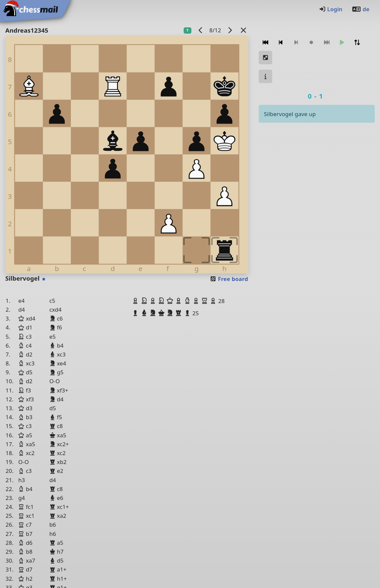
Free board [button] (229, 279)
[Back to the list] (243, 30)
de (361, 9)
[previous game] (200, 30)
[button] (136, 301)
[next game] (230, 30)
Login (331, 9)
